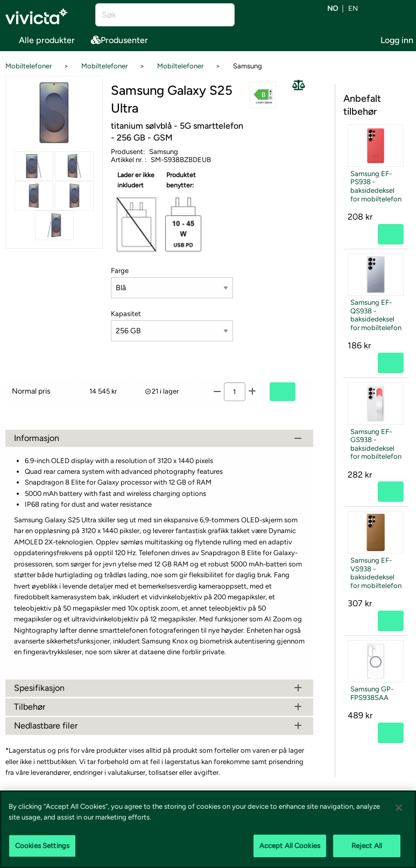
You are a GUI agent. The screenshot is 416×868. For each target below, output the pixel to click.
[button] (263, 94)
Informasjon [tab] (159, 438)
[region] (208, 829)
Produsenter (119, 40)
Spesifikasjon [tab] (159, 688)
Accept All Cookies (290, 846)
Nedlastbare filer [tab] (159, 726)
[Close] (399, 808)
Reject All (367, 846)
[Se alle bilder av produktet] (54, 113)
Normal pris (31, 391)
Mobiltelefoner (29, 66)
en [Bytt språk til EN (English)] (353, 9)
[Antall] (235, 392)
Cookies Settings (42, 846)
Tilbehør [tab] (159, 707)
